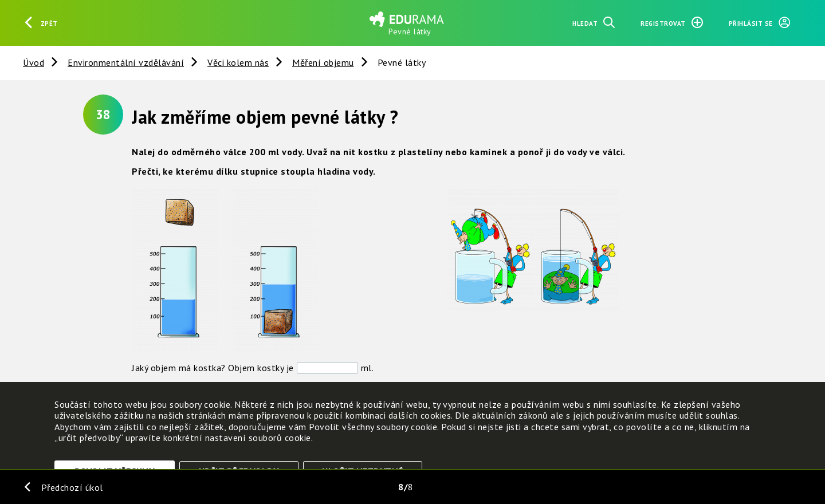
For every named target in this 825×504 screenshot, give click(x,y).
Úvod (34, 62)
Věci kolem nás (238, 62)
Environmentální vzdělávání (126, 62)
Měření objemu (323, 62)
